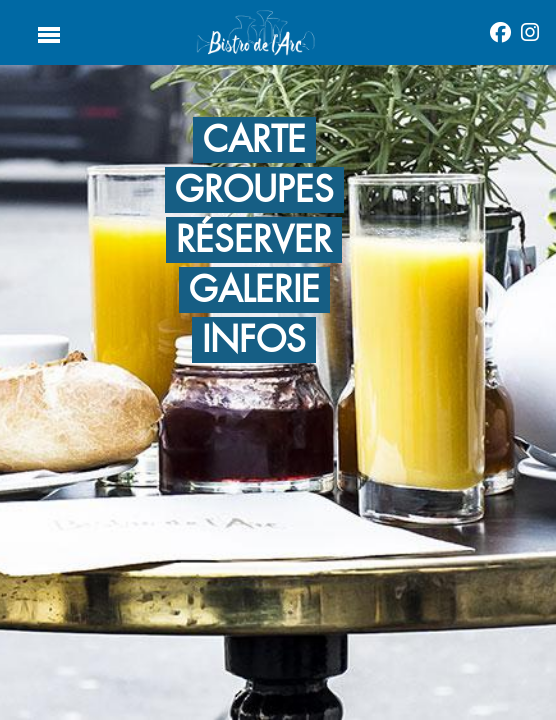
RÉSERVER (254, 240)
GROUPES (254, 190)
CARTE (254, 140)
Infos (254, 340)
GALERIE (254, 290)
